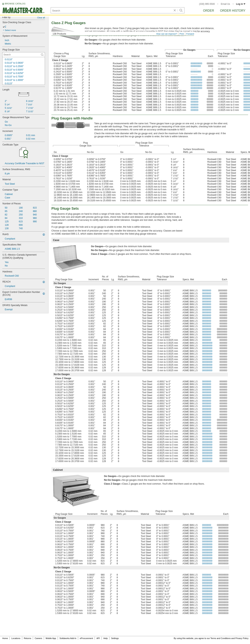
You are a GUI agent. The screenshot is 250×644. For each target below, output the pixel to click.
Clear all (41, 18)
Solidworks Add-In (68, 638)
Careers (38, 638)
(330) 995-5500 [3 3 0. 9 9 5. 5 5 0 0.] (207, 4)
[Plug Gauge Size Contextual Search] (24, 55)
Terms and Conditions (221, 638)
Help (106, 638)
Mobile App (51, 638)
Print (182, 34)
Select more (10, 30)
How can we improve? (167, 34)
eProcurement (86, 638)
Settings (115, 638)
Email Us (225, 4)
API (98, 638)
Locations (16, 638)
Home (5, 638)
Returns (28, 638)
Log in (241, 4)
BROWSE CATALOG (15, 4)
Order (209, 11)
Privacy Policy (242, 638)
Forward (190, 34)
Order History (233, 11)
